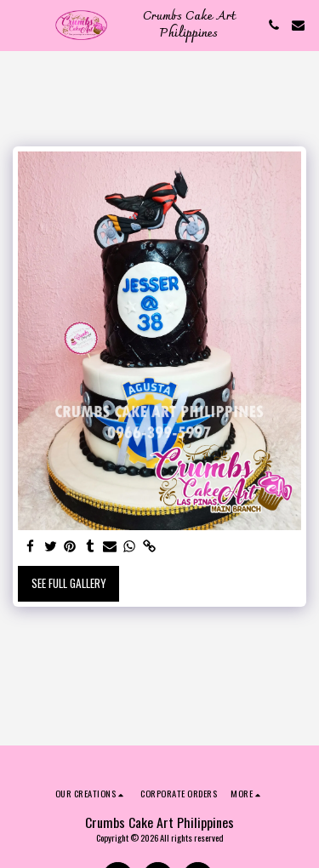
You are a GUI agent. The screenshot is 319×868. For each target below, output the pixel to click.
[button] (19, 25)
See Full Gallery (69, 583)
